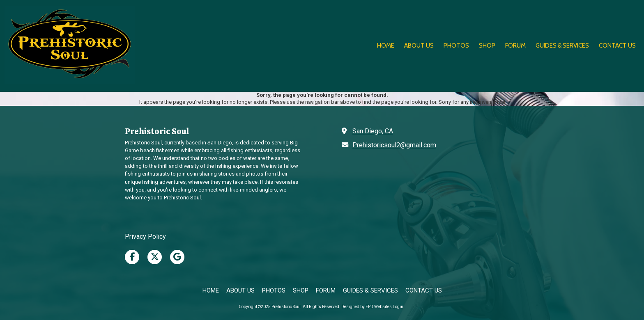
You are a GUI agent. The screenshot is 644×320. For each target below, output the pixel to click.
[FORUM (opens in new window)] (515, 46)
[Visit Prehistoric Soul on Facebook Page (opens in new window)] (132, 257)
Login (398, 307)
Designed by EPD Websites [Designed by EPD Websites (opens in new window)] (367, 307)
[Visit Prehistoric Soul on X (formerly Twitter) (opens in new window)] (155, 257)
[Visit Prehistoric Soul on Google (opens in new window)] (177, 257)
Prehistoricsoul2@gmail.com (394, 145)
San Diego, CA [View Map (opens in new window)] (373, 131)
